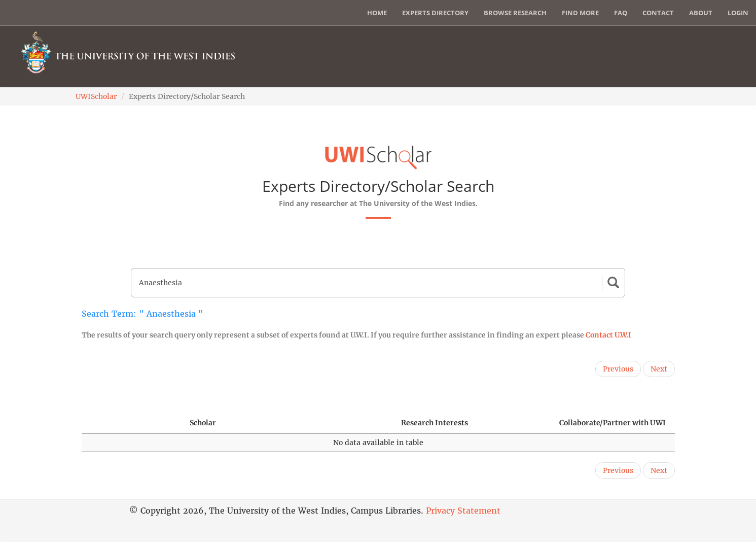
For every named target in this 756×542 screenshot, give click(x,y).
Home (377, 13)
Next (659, 369)
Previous (618, 369)
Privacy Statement (463, 511)
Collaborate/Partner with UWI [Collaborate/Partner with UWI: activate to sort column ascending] (613, 423)
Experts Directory (435, 13)
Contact (658, 13)
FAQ (621, 13)
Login (738, 13)
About (701, 13)
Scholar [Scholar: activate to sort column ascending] (203, 423)
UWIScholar (96, 96)
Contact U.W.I (608, 335)
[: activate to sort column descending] (131, 423)
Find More (580, 13)
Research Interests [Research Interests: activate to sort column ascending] (435, 423)
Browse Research (515, 13)
